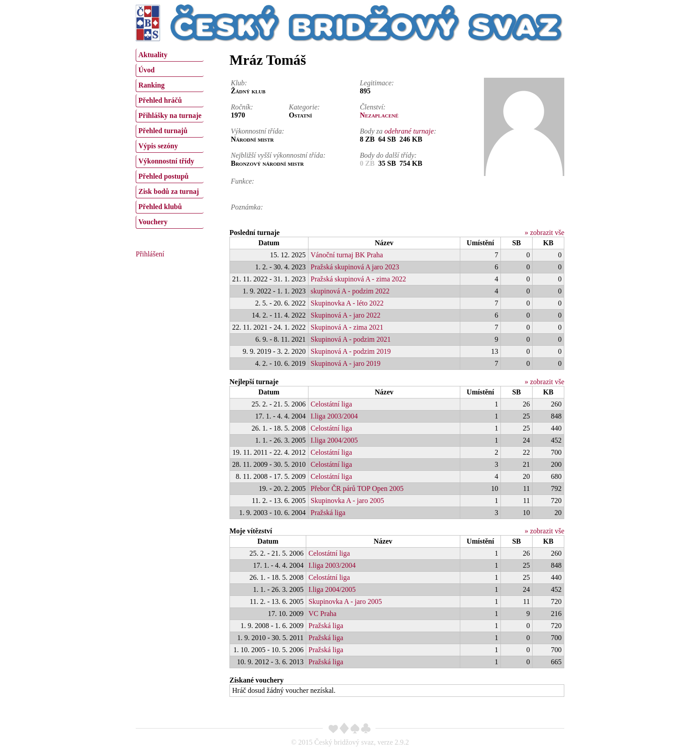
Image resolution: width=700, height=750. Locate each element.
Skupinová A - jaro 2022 (346, 315)
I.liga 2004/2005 (334, 440)
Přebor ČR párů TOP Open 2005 (357, 488)
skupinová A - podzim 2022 (350, 291)
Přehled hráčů (160, 100)
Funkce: (242, 181)
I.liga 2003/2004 (334, 416)
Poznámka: (247, 207)
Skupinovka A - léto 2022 (347, 303)
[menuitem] (170, 55)
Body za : (398, 131)
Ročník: (242, 107)
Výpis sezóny (158, 146)
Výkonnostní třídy (166, 161)
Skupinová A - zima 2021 (347, 327)
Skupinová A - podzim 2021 (351, 339)
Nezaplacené (379, 115)
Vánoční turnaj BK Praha (347, 255)
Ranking (152, 85)
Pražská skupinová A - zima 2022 (358, 279)
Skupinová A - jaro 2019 (346, 363)
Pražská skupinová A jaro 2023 (355, 267)
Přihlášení (150, 254)
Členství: (373, 107)
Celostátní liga (331, 404)
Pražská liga (328, 513)
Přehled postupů (163, 176)
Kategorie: (304, 107)
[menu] (170, 138)
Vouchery (153, 222)
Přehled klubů (160, 207)
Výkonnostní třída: (258, 131)
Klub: (239, 83)
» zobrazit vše (544, 233)
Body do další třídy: (388, 155)
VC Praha (323, 614)
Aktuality (153, 55)
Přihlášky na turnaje (170, 115)
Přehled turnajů (163, 131)
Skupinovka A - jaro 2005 (347, 501)
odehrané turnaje (409, 131)
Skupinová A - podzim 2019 (351, 351)
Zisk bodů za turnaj (169, 191)
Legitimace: (377, 83)
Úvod (146, 70)
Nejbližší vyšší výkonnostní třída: (278, 155)
